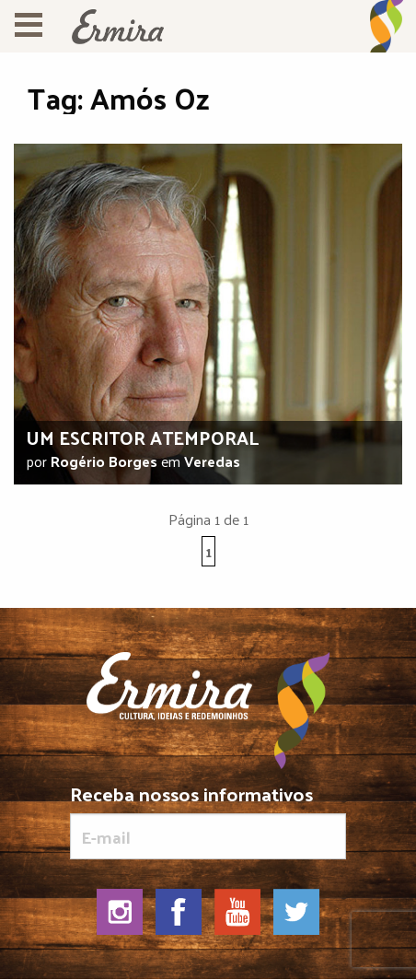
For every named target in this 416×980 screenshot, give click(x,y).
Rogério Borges (104, 461)
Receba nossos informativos (208, 822)
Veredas (212, 461)
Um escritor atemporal (142, 437)
